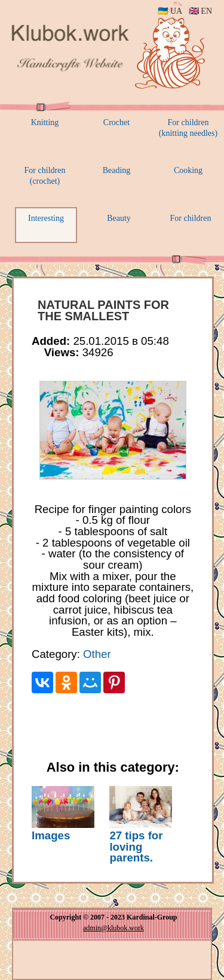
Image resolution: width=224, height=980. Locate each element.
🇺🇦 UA (170, 11)
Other (97, 654)
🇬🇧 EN (200, 11)
